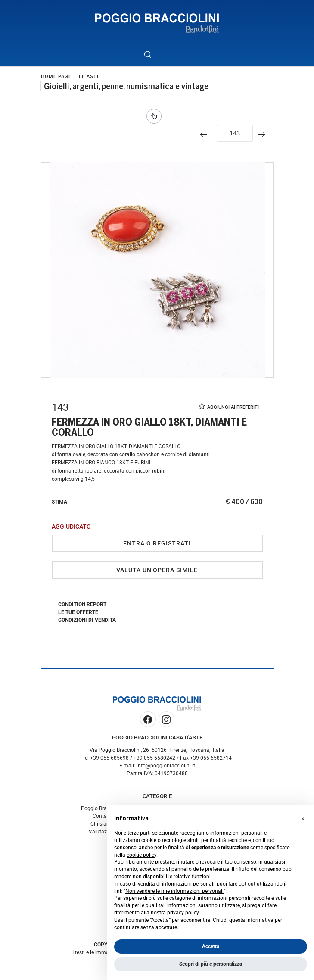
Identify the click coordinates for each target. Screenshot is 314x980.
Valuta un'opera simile (157, 570)
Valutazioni (102, 832)
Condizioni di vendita (87, 620)
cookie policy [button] (141, 855)
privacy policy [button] (183, 913)
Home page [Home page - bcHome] (56, 77)
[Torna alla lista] (156, 116)
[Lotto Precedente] (206, 134)
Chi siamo (102, 824)
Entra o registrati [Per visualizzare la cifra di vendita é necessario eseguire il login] (157, 543)
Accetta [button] (211, 946)
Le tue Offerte (78, 612)
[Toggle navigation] (167, 55)
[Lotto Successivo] (264, 134)
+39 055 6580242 (154, 758)
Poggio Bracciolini (102, 808)
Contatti (102, 816)
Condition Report (82, 604)
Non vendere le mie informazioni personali (174, 891)
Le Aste (89, 77)
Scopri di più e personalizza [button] (211, 964)
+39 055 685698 (109, 758)
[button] (303, 819)
